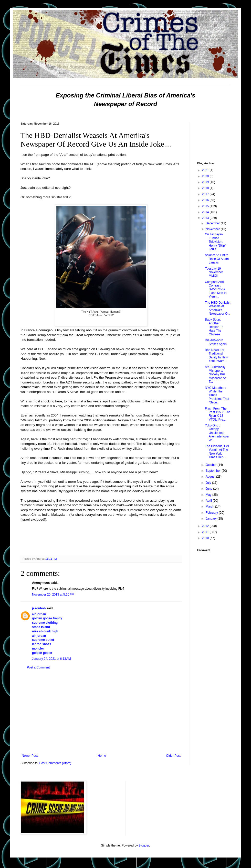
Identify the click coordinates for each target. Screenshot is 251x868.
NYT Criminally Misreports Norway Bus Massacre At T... (215, 375)
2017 (206, 194)
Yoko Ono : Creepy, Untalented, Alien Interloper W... (217, 433)
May (209, 495)
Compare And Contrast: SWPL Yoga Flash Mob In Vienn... (216, 289)
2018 (206, 188)
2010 (206, 538)
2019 (206, 182)
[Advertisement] (101, 712)
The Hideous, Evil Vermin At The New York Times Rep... (217, 452)
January (212, 519)
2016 (206, 200)
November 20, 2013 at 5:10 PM (53, 595)
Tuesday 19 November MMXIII (214, 272)
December (213, 223)
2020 (206, 176)
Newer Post (30, 756)
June (209, 489)
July (209, 483)
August (211, 477)
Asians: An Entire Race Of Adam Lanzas (217, 259)
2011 (206, 532)
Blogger (144, 845)
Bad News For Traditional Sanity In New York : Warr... (216, 355)
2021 (206, 170)
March (210, 507)
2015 (206, 206)
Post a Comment (38, 667)
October (212, 465)
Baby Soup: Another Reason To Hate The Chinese (214, 327)
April (209, 501)
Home (102, 756)
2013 (206, 218)
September (214, 471)
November (213, 229)
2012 (206, 526)
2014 (206, 212)
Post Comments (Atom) (55, 763)
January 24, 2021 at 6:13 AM (51, 659)
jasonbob (39, 608)
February (212, 513)
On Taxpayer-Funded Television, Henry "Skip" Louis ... (215, 242)
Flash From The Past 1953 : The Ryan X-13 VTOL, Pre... (218, 414)
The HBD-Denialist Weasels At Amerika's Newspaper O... (218, 308)
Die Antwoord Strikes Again (216, 342)
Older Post (173, 756)
